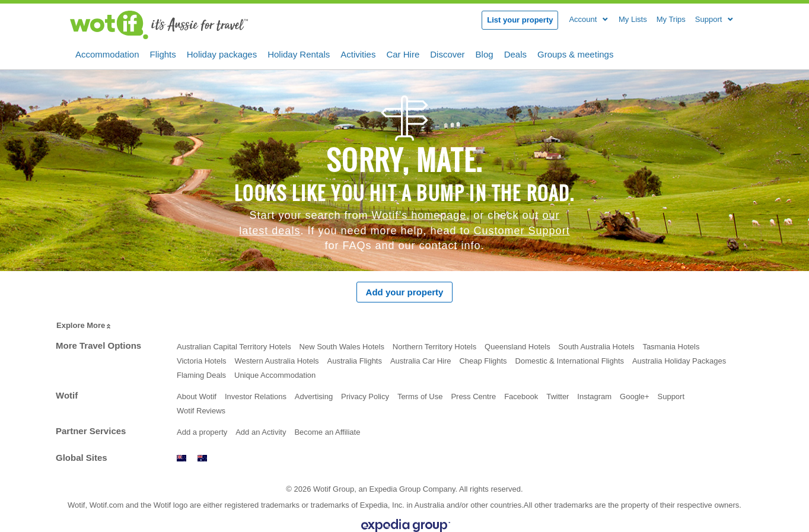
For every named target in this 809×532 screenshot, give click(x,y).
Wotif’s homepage (419, 215)
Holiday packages (222, 53)
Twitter (558, 396)
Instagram (594, 396)
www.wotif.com (202, 458)
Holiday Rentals (299, 53)
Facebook (521, 396)
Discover (447, 53)
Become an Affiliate (327, 432)
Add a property (202, 432)
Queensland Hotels (517, 347)
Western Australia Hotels (276, 361)
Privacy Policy (365, 396)
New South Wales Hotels (342, 347)
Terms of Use (420, 396)
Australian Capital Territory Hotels (234, 347)
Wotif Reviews (201, 411)
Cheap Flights (483, 361)
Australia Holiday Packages (679, 361)
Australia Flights (355, 361)
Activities (358, 53)
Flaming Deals (201, 375)
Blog (485, 53)
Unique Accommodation (275, 375)
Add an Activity (261, 432)
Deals (515, 53)
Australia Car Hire (421, 361)
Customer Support (522, 231)
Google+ (635, 396)
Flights (163, 53)
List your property (520, 20)
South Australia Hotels (597, 347)
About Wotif (197, 396)
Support (671, 396)
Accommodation (107, 53)
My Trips (671, 19)
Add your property (405, 292)
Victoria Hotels (202, 361)
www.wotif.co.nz (181, 458)
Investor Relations (256, 396)
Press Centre (473, 396)
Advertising (314, 396)
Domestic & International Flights (570, 361)
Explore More (85, 326)
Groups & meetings (575, 53)
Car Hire (403, 53)
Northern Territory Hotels (434, 347)
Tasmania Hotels (671, 347)
